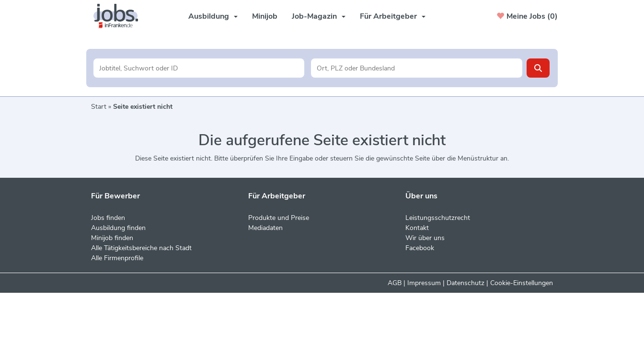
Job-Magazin (319, 16)
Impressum (424, 283)
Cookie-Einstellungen (522, 283)
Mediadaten (265, 228)
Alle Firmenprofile (117, 258)
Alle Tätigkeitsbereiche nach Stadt (141, 248)
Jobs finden (108, 218)
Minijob (265, 16)
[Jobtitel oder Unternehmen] (199, 68)
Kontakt (417, 228)
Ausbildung (213, 16)
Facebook (420, 248)
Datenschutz (466, 283)
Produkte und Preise (279, 218)
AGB (395, 283)
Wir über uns (425, 238)
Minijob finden (112, 238)
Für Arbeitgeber (393, 16)
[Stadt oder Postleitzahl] (417, 68)
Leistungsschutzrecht (438, 218)
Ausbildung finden (118, 228)
